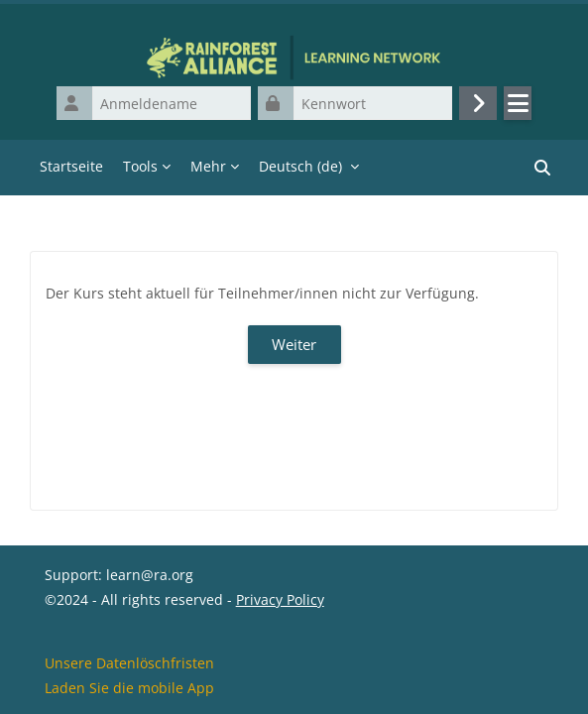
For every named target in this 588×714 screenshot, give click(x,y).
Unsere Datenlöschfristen (129, 663)
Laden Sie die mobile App (129, 688)
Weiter (294, 344)
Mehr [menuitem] (208, 166)
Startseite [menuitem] (71, 166)
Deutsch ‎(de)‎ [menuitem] (300, 166)
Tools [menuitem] (140, 166)
